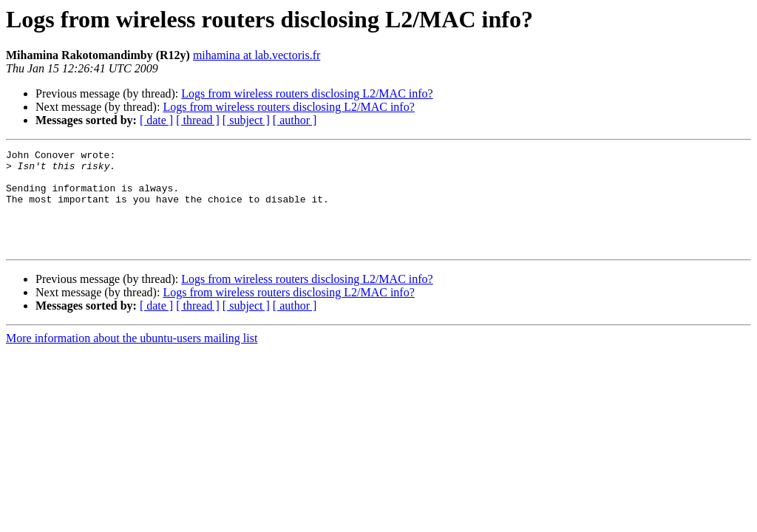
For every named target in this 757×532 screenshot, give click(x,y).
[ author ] (295, 120)
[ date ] (156, 120)
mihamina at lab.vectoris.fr (257, 55)
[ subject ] (246, 120)
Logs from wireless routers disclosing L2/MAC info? (307, 93)
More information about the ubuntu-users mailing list (132, 358)
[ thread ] (198, 120)
